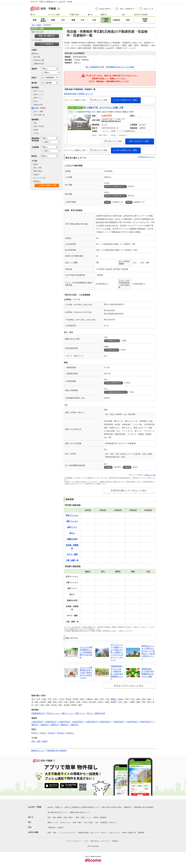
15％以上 (61, 733)
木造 (35, 123)
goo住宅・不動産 (35, 807)
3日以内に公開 (39, 60)
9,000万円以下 (146, 722)
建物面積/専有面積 (35, 139)
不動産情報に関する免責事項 (56, 751)
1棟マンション (39, 94)
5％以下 (35, 733)
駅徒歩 (34, 156)
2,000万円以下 (51, 722)
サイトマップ (106, 841)
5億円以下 (75, 725)
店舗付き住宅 (38, 105)
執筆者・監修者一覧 (129, 833)
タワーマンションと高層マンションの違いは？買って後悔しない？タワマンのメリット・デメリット (117, 652)
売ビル (36, 101)
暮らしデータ (95, 833)
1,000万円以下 (37, 722)
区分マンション (39, 91)
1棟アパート (38, 98)
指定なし (37, 53)
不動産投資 (104, 823)
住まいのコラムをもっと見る (130, 686)
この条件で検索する (45, 185)
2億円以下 (45, 725)
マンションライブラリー (67, 833)
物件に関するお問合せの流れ (112, 807)
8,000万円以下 (132, 722)
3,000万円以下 (64, 722)
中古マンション (66, 823)
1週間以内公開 (39, 64)
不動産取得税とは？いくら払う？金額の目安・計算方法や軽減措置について (117, 673)
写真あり (37, 175)
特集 (49, 833)
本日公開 (37, 57)
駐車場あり (37, 181)
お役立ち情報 (33, 832)
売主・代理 (37, 168)
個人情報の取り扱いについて (58, 812)
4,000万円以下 (78, 722)
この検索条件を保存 (96, 67)
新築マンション (53, 823)
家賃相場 (103, 817)
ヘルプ (86, 841)
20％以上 (70, 733)
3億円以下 (55, 725)
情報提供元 (128, 807)
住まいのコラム (115, 833)
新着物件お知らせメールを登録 (121, 67)
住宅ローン (113, 823)
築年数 (34, 83)
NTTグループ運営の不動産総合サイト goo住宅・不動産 (51, 2)
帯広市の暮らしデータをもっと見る (130, 491)
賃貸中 (36, 164)
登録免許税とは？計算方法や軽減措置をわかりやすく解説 (148, 673)
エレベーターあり (40, 178)
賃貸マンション (86, 817)
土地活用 (60, 828)
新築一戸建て (78, 823)
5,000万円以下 (92, 722)
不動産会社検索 (83, 833)
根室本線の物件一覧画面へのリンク (78, 94)
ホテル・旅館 (38, 112)
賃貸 (49, 817)
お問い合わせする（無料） (140, 141)
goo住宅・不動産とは (55, 807)
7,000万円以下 (119, 722)
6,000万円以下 (105, 722)
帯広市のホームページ (147, 157)
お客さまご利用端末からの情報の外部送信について (82, 807)
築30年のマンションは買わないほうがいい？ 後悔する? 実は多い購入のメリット (148, 652)
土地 (97, 823)
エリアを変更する (47, 44)
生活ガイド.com (150, 475)
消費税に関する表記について (80, 812)
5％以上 (43, 733)
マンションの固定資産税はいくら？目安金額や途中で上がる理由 (86, 652)
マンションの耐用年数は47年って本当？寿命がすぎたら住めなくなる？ (86, 673)
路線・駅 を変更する (47, 36)
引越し (55, 833)
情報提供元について (38, 751)
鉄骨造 (36, 130)
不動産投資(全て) (38, 713)
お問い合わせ (95, 841)
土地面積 (35, 147)
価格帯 (34, 69)
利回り (34, 78)
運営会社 (115, 841)
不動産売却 (51, 828)
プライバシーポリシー (74, 841)
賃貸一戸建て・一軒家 (71, 817)
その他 (36, 133)
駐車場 (96, 817)
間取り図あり (38, 171)
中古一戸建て (89, 823)
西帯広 (114, 699)
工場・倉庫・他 (39, 115)
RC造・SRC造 (39, 126)
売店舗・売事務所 (40, 108)
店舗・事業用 (57, 817)
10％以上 (52, 733)
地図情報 (141, 833)
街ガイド (104, 833)
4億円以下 (65, 725)
